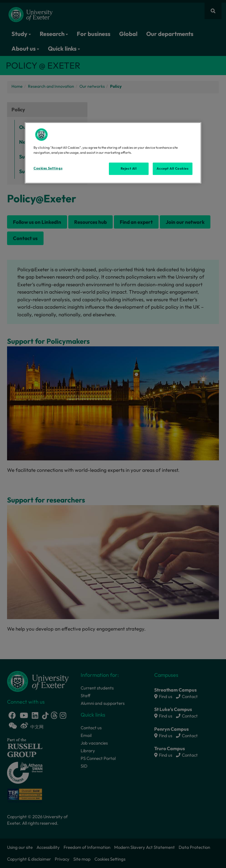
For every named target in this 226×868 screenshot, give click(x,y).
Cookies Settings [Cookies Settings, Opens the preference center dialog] (48, 168)
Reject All (129, 168)
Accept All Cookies (172, 168)
